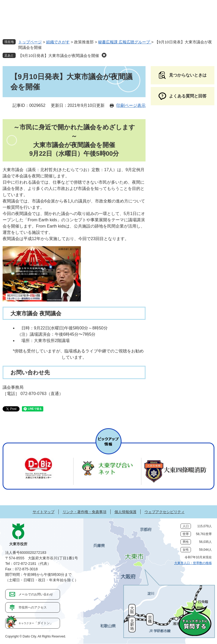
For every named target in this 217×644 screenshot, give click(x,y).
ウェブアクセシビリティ (165, 512)
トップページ (30, 42)
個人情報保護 (125, 512)
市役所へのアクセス (33, 607)
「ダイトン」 (36, 623)
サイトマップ (44, 512)
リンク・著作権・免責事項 (85, 512)
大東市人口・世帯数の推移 (193, 563)
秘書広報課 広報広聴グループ (125, 42)
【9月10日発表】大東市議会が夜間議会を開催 (59, 56)
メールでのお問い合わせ (36, 594)
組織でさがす (58, 42)
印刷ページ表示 (131, 105)
